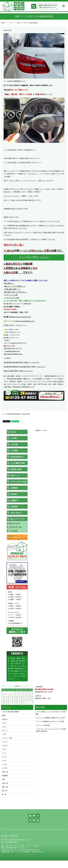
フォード (5, 742)
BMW (4, 716)
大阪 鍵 (5, 783)
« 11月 (4, 686)
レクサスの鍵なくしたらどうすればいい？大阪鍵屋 (50, 713)
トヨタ (4, 734)
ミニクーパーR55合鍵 (43, 725)
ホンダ (4, 757)
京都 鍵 (5, 772)
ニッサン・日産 (7, 738)
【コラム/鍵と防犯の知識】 (11, 712)
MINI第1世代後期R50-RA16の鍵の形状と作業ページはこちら (24, 367)
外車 (3, 779)
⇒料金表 (11, 621)
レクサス (5, 768)
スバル (4, 727)
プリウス (5, 746)
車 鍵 (4, 794)
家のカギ (5, 791)
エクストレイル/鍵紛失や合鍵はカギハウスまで (51, 718)
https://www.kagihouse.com (25, 321)
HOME (3, 23)
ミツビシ (5, 764)
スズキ (4, 723)
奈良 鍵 (5, 787)
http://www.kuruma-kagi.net (22, 317)
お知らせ (5, 719)
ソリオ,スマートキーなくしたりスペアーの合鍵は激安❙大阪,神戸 (51, 730)
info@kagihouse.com (13, 351)
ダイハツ (5, 731)
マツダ (4, 761)
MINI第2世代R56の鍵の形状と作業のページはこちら (21, 362)
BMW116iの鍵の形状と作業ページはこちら (18, 371)
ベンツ (11, 23)
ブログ (4, 749)
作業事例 (5, 776)
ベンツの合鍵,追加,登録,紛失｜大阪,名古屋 (16, 414)
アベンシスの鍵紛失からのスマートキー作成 (50, 721)
